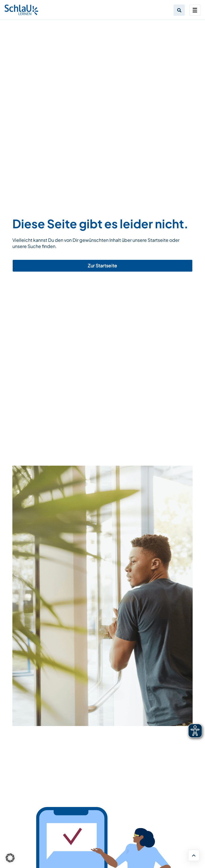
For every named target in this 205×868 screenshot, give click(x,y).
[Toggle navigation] (195, 10)
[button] (10, 858)
